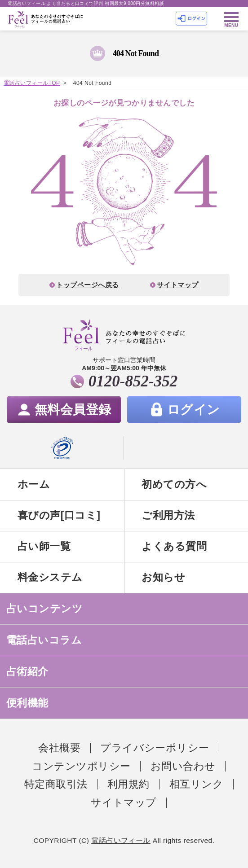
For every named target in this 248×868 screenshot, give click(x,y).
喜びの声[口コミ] (59, 515)
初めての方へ (174, 484)
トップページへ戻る (87, 285)
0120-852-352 (133, 381)
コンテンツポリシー (81, 766)
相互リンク (196, 784)
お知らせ (163, 577)
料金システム (50, 577)
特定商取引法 (56, 784)
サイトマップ (178, 285)
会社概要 (59, 748)
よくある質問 (174, 546)
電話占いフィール (121, 840)
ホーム (34, 484)
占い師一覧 (44, 546)
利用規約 (128, 784)
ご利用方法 (168, 515)
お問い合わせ (183, 766)
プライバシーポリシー (155, 748)
